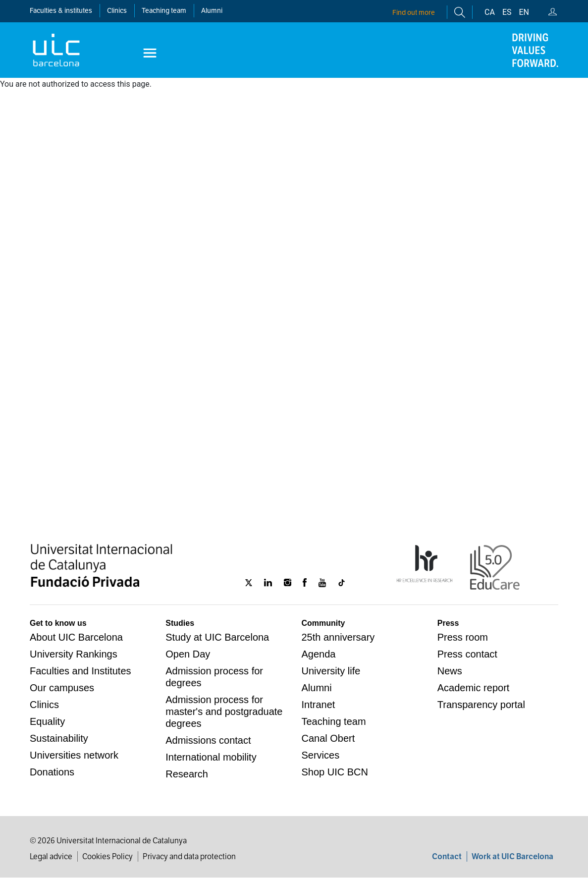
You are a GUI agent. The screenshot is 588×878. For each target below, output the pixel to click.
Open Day (188, 654)
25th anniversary (338, 637)
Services (321, 755)
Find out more (414, 12)
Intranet (319, 705)
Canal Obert (328, 738)
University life (331, 671)
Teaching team (164, 10)
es (507, 12)
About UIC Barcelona (76, 637)
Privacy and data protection (189, 856)
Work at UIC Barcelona (512, 856)
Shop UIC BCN (335, 772)
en (524, 12)
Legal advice (51, 856)
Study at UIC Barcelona (217, 637)
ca (490, 12)
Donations (52, 772)
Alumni (212, 10)
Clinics (44, 705)
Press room (463, 637)
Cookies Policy (107, 856)
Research (187, 774)
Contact (447, 856)
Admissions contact (208, 740)
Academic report (474, 688)
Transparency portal (481, 705)
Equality (47, 721)
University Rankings (74, 654)
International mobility (211, 757)
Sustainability (59, 738)
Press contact (467, 654)
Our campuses (62, 688)
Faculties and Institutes (80, 671)
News (450, 671)
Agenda (319, 654)
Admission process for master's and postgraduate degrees (224, 712)
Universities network (74, 755)
